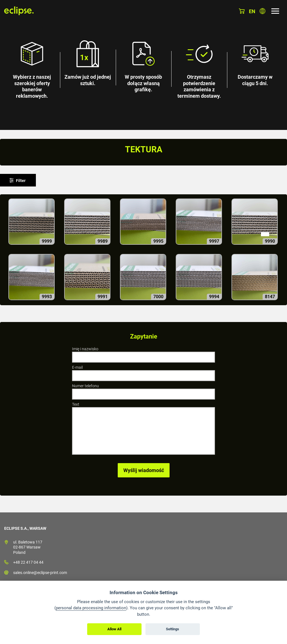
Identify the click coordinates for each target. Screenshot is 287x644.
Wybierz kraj (262, 11)
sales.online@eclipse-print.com (40, 573)
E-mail (77, 367)
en (252, 11)
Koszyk (242, 11)
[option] (143, 65)
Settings (173, 629)
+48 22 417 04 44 (28, 562)
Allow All (114, 629)
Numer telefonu (85, 386)
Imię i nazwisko (85, 349)
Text (76, 404)
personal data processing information (91, 608)
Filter (21, 181)
